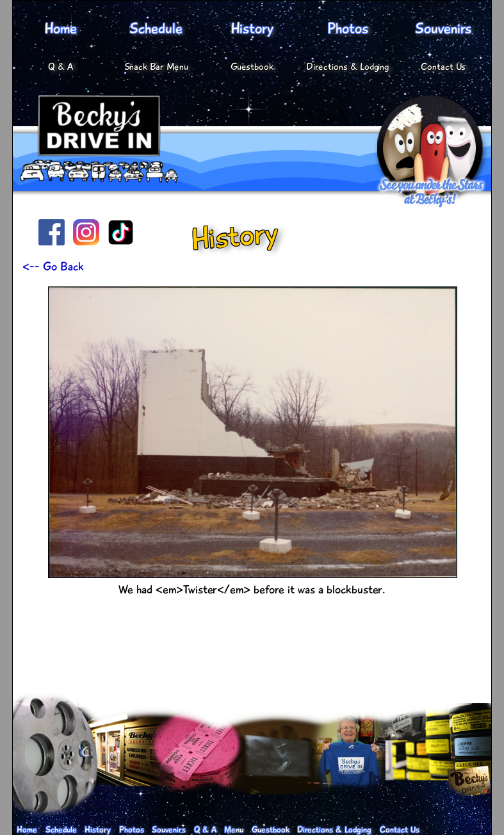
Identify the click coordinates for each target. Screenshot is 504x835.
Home (61, 29)
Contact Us (443, 67)
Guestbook (252, 67)
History (252, 29)
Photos (348, 29)
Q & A (61, 67)
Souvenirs (443, 29)
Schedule (156, 29)
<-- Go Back (53, 267)
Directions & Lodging (347, 67)
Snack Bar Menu (156, 67)
